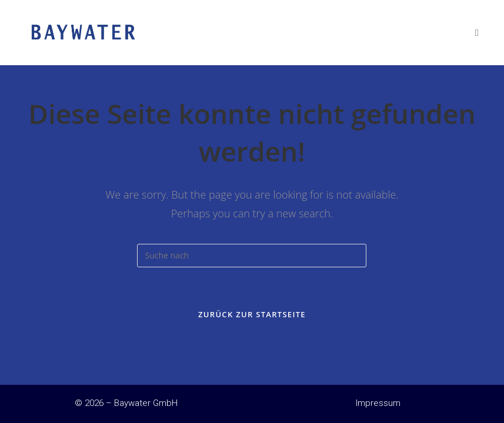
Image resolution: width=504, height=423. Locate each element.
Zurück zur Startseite (252, 314)
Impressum (378, 403)
